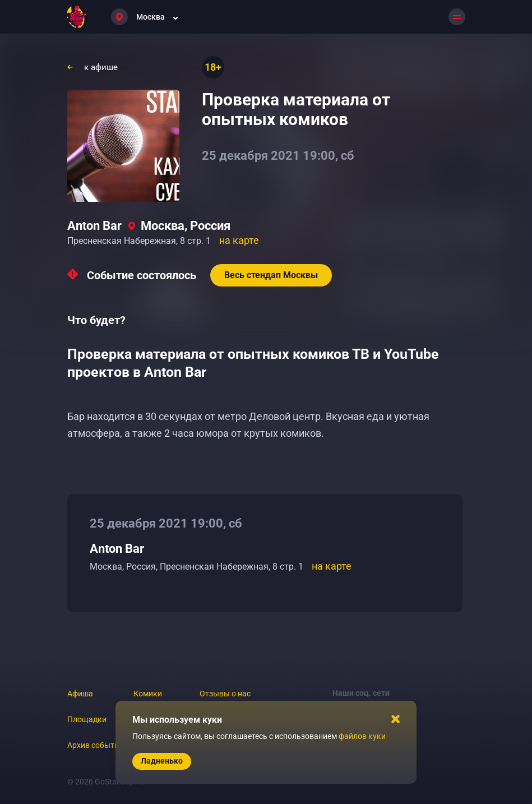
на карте (239, 240)
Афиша (80, 694)
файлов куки (362, 736)
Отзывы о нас (225, 694)
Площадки (87, 719)
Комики (148, 694)
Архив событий (95, 745)
